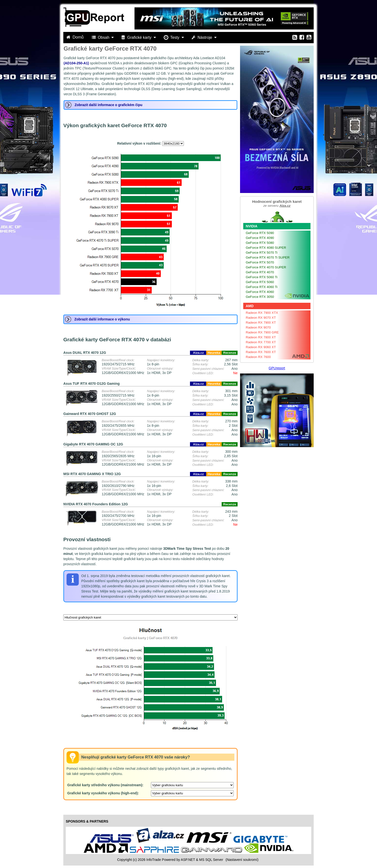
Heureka (214, 353)
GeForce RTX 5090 (260, 233)
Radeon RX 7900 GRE (262, 332)
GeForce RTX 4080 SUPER (266, 248)
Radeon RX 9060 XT (261, 347)
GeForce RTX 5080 (260, 243)
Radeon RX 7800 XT (261, 337)
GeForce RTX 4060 (260, 292)
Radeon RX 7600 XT (261, 352)
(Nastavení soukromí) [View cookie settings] (242, 860)
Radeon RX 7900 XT (261, 323)
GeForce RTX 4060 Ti (262, 287)
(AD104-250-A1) (76, 63)
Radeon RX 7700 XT (261, 342)
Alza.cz (198, 353)
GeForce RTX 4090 (260, 238)
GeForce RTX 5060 (260, 282)
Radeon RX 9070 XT (261, 318)
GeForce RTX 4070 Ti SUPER (268, 257)
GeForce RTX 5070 (260, 262)
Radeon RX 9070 (258, 327)
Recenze (230, 353)
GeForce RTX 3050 (260, 297)
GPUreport (277, 368)
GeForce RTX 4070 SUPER (266, 267)
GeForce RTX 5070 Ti (262, 253)
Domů (76, 37)
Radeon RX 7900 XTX (262, 313)
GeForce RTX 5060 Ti (262, 277)
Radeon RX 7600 (258, 357)
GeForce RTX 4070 (260, 272)
